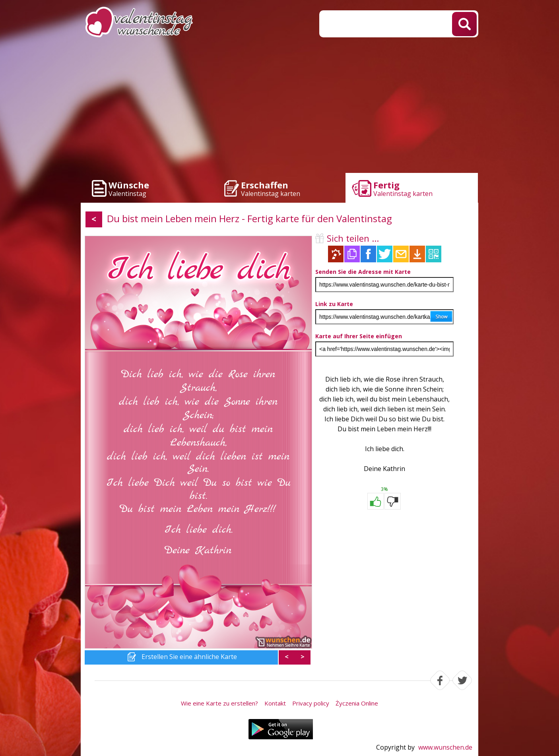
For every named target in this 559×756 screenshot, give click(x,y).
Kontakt (275, 703)
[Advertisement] (279, 107)
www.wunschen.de (445, 747)
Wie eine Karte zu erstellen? (219, 703)
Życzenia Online (357, 703)
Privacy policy (311, 703)
